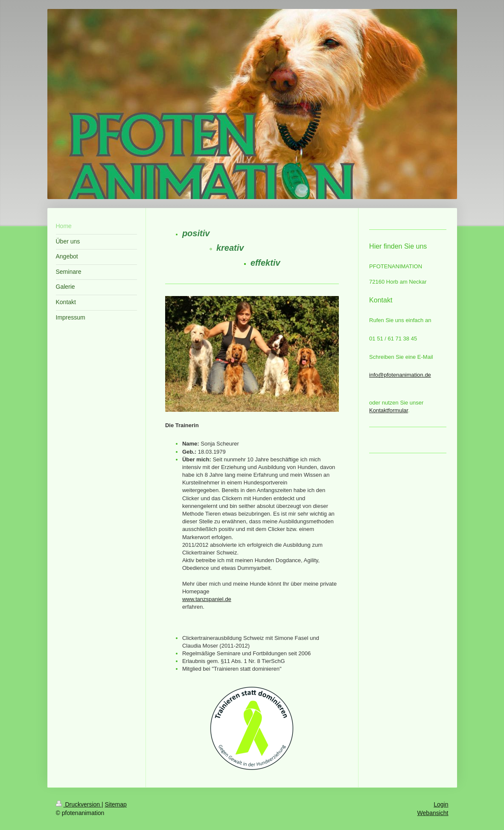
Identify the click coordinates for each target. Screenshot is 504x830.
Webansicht (433, 813)
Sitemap (116, 804)
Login (441, 804)
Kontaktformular (389, 410)
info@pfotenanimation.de (400, 375)
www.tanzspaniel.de (207, 599)
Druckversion (79, 804)
